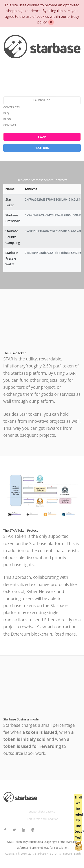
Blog (7, 119)
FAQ (6, 113)
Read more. (66, 634)
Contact (10, 125)
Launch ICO (42, 100)
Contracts (12, 107)
